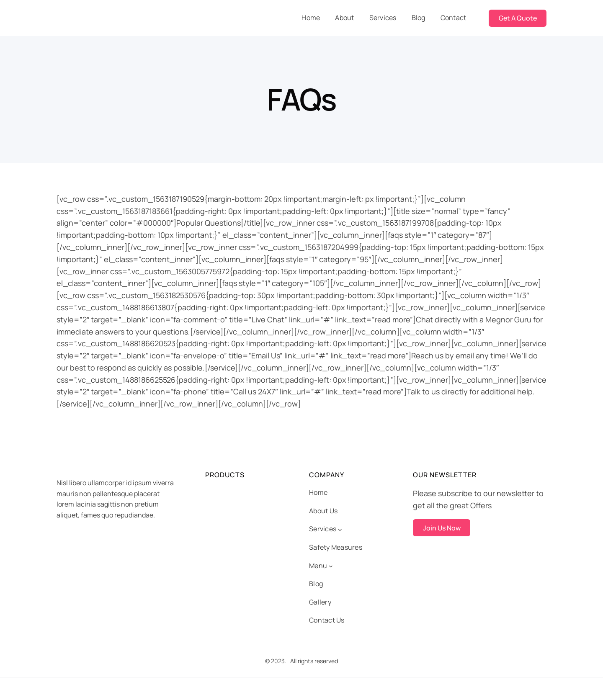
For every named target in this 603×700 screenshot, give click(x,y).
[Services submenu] (340, 529)
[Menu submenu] (331, 566)
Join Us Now (442, 528)
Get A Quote (518, 18)
